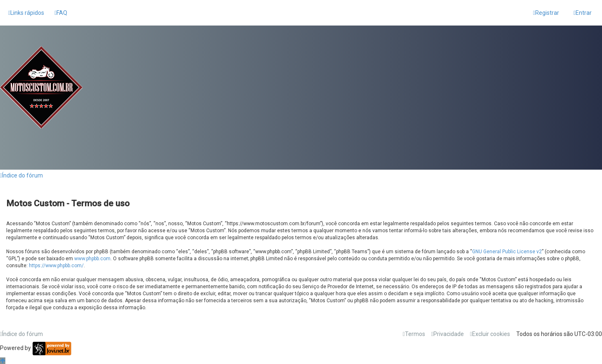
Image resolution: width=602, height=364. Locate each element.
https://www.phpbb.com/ (56, 266)
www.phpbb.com (92, 259)
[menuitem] (61, 13)
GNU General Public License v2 (507, 252)
